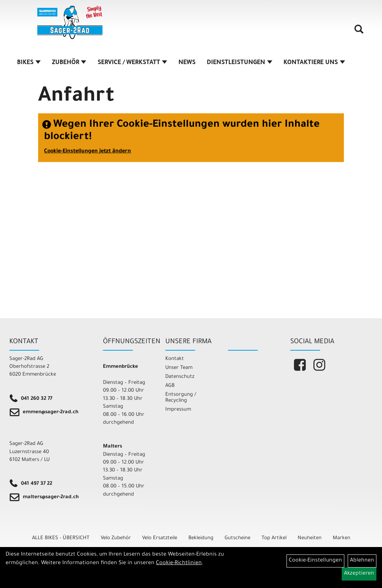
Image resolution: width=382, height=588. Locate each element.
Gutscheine (237, 538)
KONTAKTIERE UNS (314, 63)
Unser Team (179, 368)
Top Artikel (274, 538)
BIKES (29, 63)
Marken (342, 538)
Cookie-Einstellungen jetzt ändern (87, 152)
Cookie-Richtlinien (179, 563)
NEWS (187, 63)
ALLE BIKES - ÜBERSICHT (61, 538)
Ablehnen (362, 561)
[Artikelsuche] (359, 32)
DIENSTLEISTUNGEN (239, 63)
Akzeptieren (359, 574)
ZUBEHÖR (69, 63)
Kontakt (175, 359)
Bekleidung (201, 538)
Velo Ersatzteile (160, 538)
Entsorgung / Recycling (181, 398)
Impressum (178, 410)
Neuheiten (310, 538)
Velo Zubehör (116, 538)
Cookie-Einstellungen (315, 561)
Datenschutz (180, 377)
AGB (170, 386)
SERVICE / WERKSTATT (132, 63)
